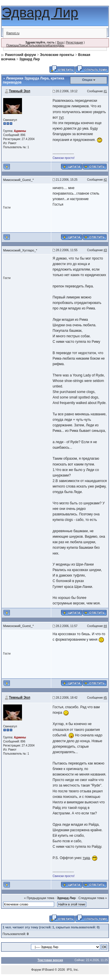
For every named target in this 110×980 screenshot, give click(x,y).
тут (61, 117)
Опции (87, 80)
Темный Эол (20, 91)
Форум (36, 970)
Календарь (56, 45)
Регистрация (74, 42)
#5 (105, 698)
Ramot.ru (13, 33)
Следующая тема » (93, 898)
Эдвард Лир (40, 13)
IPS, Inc (73, 970)
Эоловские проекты (57, 55)
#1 (105, 91)
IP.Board (48, 970)
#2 (105, 180)
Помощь (13, 45)
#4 (105, 626)
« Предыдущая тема (39, 898)
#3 (105, 250)
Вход (60, 42)
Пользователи (38, 45)
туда (86, 858)
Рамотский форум (20, 55)
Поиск (23, 45)
